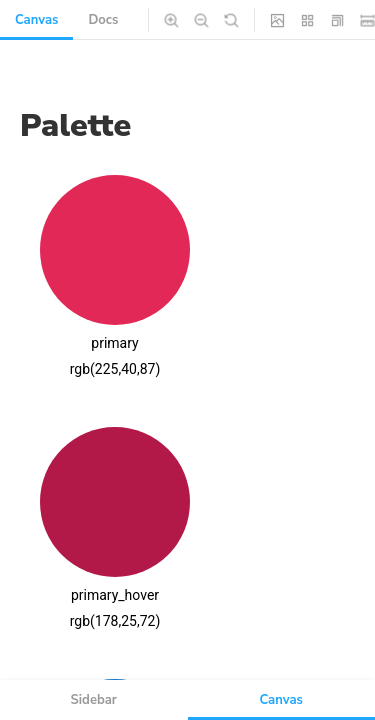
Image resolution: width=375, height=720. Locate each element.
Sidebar (94, 700)
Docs (103, 20)
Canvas (36, 20)
